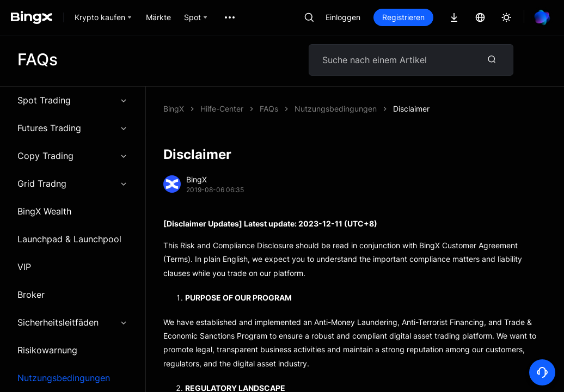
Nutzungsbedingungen (64, 378)
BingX (174, 109)
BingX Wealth (44, 211)
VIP (24, 267)
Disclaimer (411, 109)
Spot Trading (73, 100)
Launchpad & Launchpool (69, 239)
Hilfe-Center (222, 109)
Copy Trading (73, 156)
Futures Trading (73, 128)
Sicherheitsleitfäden (73, 322)
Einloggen (343, 17)
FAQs (269, 109)
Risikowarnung (47, 350)
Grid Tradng (73, 183)
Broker (31, 295)
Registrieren (403, 17)
